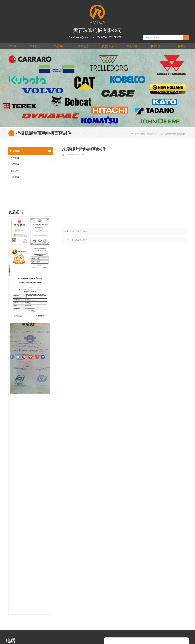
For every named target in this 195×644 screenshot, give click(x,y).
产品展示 (59, 46)
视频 (143, 134)
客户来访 (15, 171)
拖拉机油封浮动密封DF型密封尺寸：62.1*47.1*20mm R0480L (36, 379)
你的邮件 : (116, 551)
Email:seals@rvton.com (82, 37)
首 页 (13, 46)
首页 (135, 134)
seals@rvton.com (16, 561)
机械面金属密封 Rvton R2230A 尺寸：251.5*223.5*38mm (36, 457)
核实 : (114, 591)
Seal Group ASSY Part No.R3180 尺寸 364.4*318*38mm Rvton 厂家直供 (36, 426)
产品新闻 (151, 134)
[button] (91, 125)
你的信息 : (116, 565)
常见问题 (132, 46)
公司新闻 (15, 164)
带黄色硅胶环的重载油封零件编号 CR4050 (36, 394)
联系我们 (156, 46)
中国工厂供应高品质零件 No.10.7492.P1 (36, 441)
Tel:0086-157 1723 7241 (111, 37)
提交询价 (108, 46)
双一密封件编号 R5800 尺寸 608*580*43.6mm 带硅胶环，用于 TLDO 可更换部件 (36, 410)
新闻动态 (83, 46)
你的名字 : (116, 544)
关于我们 (35, 46)
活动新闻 (15, 177)
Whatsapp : (117, 558)
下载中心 (180, 46)
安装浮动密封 (81, 231)
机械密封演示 (81, 240)
